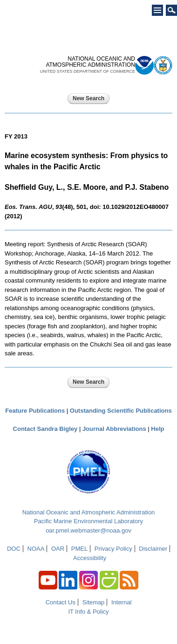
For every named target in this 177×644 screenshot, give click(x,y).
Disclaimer (153, 549)
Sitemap (94, 602)
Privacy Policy (113, 549)
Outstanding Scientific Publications (121, 411)
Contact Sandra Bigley (45, 429)
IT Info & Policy (88, 612)
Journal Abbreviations (114, 429)
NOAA (36, 549)
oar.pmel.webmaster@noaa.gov (88, 530)
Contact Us (61, 602)
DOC (14, 549)
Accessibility (90, 558)
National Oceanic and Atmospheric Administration (89, 512)
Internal (121, 602)
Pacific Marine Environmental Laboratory (88, 521)
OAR (58, 549)
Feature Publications (35, 411)
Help (157, 429)
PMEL (79, 549)
